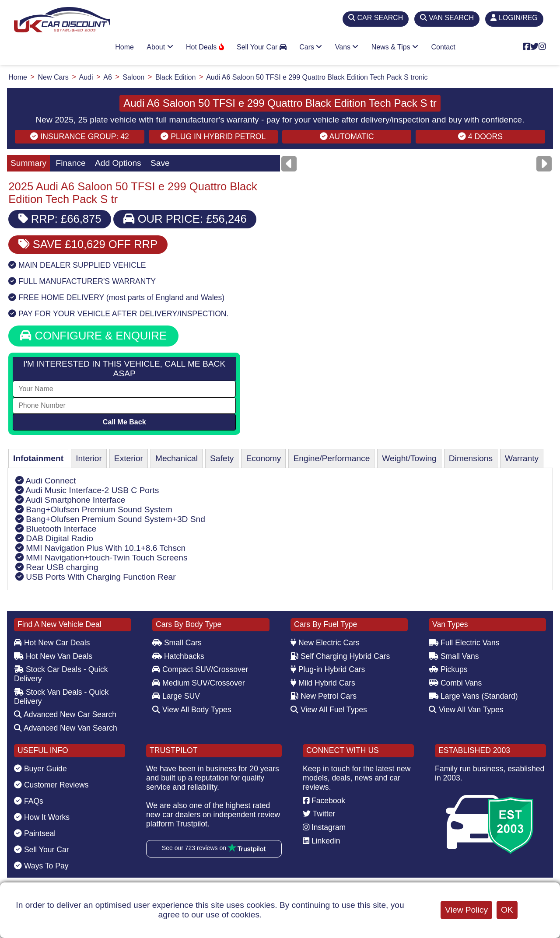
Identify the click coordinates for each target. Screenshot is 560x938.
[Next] (544, 164)
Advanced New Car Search (65, 714)
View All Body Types (192, 710)
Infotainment (38, 458)
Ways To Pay (41, 866)
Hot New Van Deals (53, 656)
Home (124, 47)
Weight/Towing (409, 458)
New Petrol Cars (324, 696)
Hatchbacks (178, 656)
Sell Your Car (262, 47)
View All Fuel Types (329, 710)
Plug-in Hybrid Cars (328, 669)
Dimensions (471, 458)
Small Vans (454, 656)
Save (160, 163)
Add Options (118, 163)
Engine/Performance (331, 458)
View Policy (466, 910)
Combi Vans (455, 683)
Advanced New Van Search (66, 728)
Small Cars (177, 643)
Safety (222, 458)
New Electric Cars (325, 643)
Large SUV (176, 696)
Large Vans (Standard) (473, 696)
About (160, 47)
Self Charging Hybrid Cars (340, 656)
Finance (70, 163)
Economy (263, 458)
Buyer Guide (40, 769)
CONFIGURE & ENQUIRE (93, 336)
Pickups (448, 669)
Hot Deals (205, 47)
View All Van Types (466, 710)
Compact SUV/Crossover (200, 669)
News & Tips (395, 47)
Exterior (129, 458)
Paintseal (35, 833)
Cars (311, 47)
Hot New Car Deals (52, 643)
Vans (347, 47)
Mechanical (177, 458)
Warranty (522, 458)
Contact (443, 47)
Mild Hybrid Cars (323, 683)
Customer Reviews (51, 785)
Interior (89, 458)
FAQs (29, 801)
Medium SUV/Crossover (199, 683)
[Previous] (289, 164)
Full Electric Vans (464, 643)
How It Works (42, 817)
